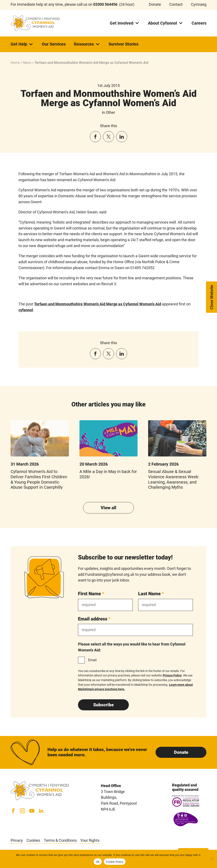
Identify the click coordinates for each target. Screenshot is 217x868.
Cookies (33, 840)
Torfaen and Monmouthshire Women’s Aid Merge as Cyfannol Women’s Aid (98, 304)
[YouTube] (32, 811)
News (27, 63)
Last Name (151, 594)
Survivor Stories (123, 44)
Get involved (125, 23)
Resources (87, 44)
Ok (98, 862)
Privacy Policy (172, 675)
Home (15, 63)
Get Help (22, 44)
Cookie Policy (115, 862)
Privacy (17, 840)
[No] (212, 859)
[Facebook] (13, 811)
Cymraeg (199, 4)
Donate (155, 4)
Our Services (54, 44)
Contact (176, 4)
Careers (199, 23)
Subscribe (103, 705)
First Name (91, 594)
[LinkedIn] (41, 811)
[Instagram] (22, 811)
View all (108, 508)
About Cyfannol (166, 23)
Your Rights (90, 840)
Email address (94, 619)
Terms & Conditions (60, 840)
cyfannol (26, 310)
